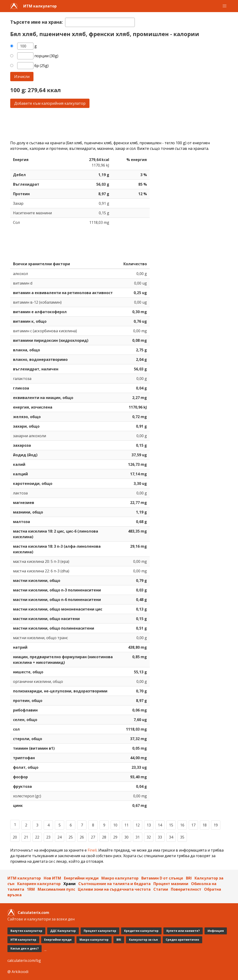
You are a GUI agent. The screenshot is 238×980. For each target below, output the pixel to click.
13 (149, 825)
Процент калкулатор (100, 931)
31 (138, 837)
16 (182, 825)
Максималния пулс (56, 889)
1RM (31, 889)
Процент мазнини (171, 884)
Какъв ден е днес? (25, 948)
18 (205, 825)
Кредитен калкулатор (141, 931)
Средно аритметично (182, 940)
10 (115, 825)
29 (115, 837)
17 (193, 825)
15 (171, 825)
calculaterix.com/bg (24, 960)
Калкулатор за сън (143, 940)
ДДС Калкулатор (63, 931)
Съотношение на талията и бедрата (114, 884)
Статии (161, 889)
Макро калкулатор (120, 878)
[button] (225, 6)
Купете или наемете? (183, 931)
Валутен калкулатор (26, 931)
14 (160, 825)
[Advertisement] (119, 124)
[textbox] (100, 22)
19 (216, 825)
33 (160, 837)
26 (82, 837)
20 (15, 837)
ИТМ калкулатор (40, 6)
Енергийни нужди (81, 878)
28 (104, 837)
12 (138, 825)
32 (149, 837)
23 (48, 837)
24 (59, 837)
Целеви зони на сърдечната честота (114, 889)
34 (171, 837)
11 (126, 825)
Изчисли (22, 77)
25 (71, 837)
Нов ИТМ (52, 878)
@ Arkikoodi (18, 972)
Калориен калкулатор (39, 884)
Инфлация (216, 931)
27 (93, 837)
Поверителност (186, 889)
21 (26, 837)
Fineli (92, 850)
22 (37, 837)
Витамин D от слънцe (162, 878)
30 (126, 837)
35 (182, 837)
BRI (189, 878)
